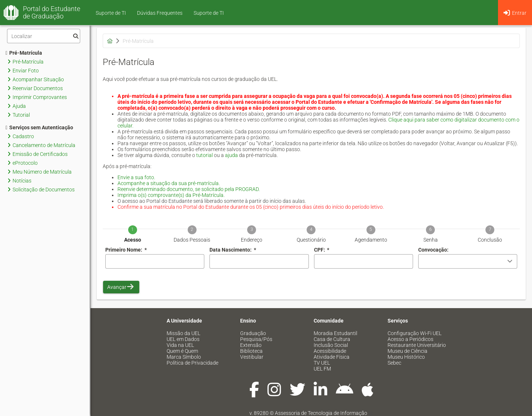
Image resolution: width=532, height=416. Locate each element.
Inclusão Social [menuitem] (331, 345)
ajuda (231, 155)
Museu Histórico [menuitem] (406, 357)
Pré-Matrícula (24, 53)
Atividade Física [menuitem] (332, 357)
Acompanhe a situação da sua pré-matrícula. (169, 183)
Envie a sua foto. (136, 177)
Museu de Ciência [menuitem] (407, 351)
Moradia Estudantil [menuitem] (335, 333)
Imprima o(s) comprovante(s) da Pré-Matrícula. (171, 195)
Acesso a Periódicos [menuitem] (410, 339)
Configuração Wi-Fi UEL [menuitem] (415, 333)
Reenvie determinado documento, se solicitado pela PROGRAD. (189, 189)
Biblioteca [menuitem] (251, 351)
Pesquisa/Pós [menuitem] (256, 339)
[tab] (132, 229)
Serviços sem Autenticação (39, 127)
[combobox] (259, 261)
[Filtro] (44, 36)
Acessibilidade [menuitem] (330, 351)
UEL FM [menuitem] (322, 369)
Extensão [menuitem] (251, 345)
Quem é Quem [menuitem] (182, 351)
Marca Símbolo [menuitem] (184, 357)
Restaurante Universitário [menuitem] (417, 345)
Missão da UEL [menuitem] (183, 333)
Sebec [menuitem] (394, 363)
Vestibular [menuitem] (252, 357)
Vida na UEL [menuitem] (180, 345)
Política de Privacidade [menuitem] (192, 363)
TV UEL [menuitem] (322, 363)
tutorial (204, 155)
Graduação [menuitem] (253, 333)
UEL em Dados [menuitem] (183, 339)
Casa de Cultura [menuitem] (332, 339)
